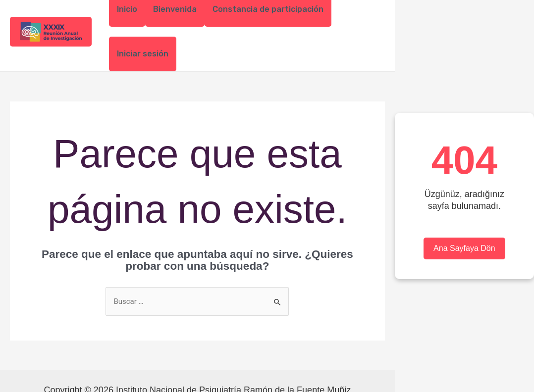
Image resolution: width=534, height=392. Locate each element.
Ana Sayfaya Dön (464, 248)
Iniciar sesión (143, 54)
